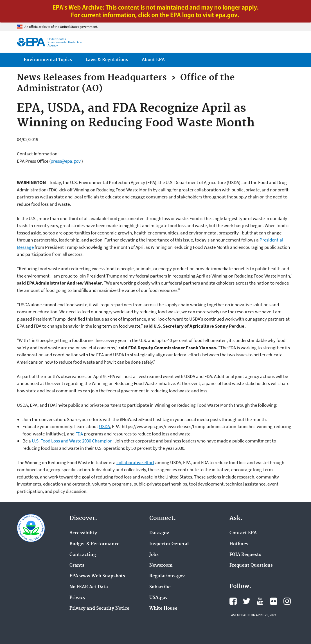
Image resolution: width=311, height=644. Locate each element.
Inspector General (169, 544)
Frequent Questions (251, 565)
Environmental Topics (48, 60)
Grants (77, 565)
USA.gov (158, 598)
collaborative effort (135, 462)
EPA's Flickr (274, 601)
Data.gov (159, 533)
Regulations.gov (167, 576)
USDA (104, 426)
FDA (79, 434)
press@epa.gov (66, 161)
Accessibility (83, 533)
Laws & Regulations (107, 60)
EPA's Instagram (287, 601)
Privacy (77, 598)
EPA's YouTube (260, 601)
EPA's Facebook (233, 601)
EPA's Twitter (247, 601)
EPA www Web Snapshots (97, 576)
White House (163, 609)
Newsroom (161, 565)
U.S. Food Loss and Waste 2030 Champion (72, 441)
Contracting (83, 555)
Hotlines (239, 544)
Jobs (154, 555)
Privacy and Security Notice (99, 609)
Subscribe (160, 587)
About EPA (153, 60)
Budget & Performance (94, 544)
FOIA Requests (245, 555)
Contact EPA (243, 533)
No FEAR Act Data (89, 587)
